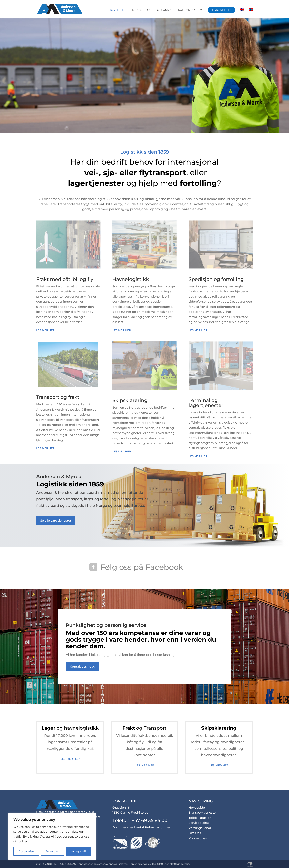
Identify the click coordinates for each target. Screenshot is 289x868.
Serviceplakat (199, 823)
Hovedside (118, 10)
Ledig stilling (221, 10)
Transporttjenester (203, 813)
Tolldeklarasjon (200, 818)
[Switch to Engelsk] (242, 13)
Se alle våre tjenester (56, 521)
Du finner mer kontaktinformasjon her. (142, 827)
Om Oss (163, 10)
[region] (52, 836)
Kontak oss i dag (82, 666)
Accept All (79, 851)
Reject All (53, 851)
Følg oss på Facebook (142, 567)
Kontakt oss (188, 10)
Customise (26, 851)
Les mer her (46, 330)
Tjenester (140, 10)
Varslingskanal (200, 828)
